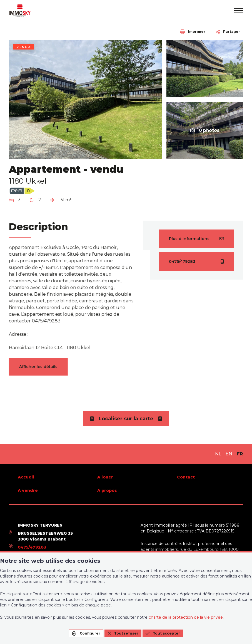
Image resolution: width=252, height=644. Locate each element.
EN (229, 454)
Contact (186, 477)
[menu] (239, 11)
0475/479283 (32, 547)
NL (218, 454)
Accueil (26, 477)
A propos (107, 490)
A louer (105, 477)
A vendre (28, 490)
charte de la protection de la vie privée (186, 617)
